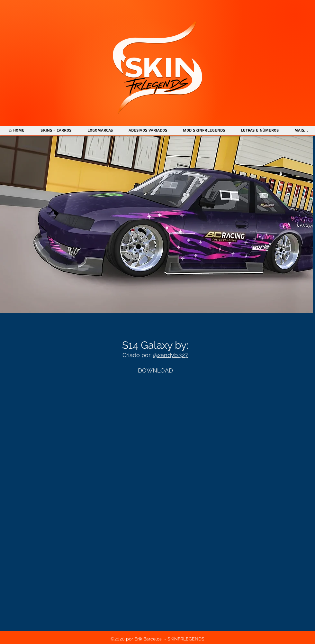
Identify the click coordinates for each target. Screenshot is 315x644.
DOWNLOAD (155, 370)
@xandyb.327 (171, 355)
